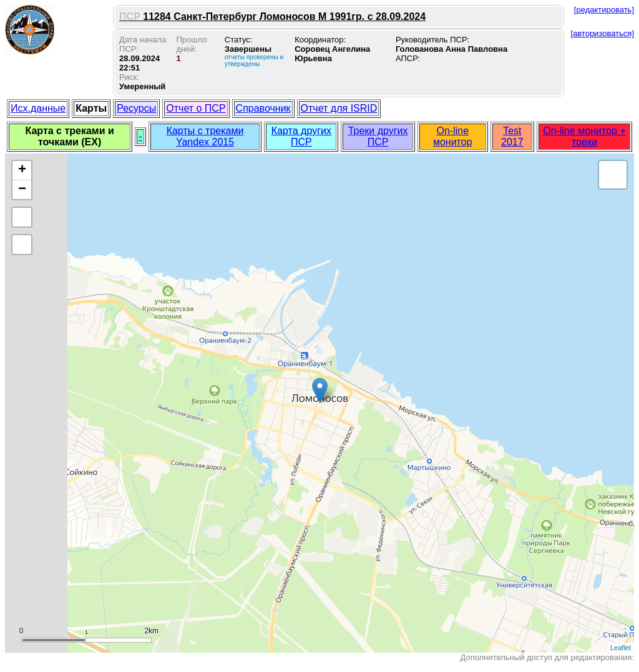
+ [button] (22, 170)
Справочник (263, 108)
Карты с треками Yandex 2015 (205, 136)
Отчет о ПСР (196, 108)
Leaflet (621, 648)
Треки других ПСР (378, 136)
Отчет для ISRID (339, 108)
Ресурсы (136, 108)
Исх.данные (38, 108)
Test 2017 (512, 136)
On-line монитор (453, 136)
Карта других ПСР (301, 136)
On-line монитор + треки (584, 136)
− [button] (22, 190)
